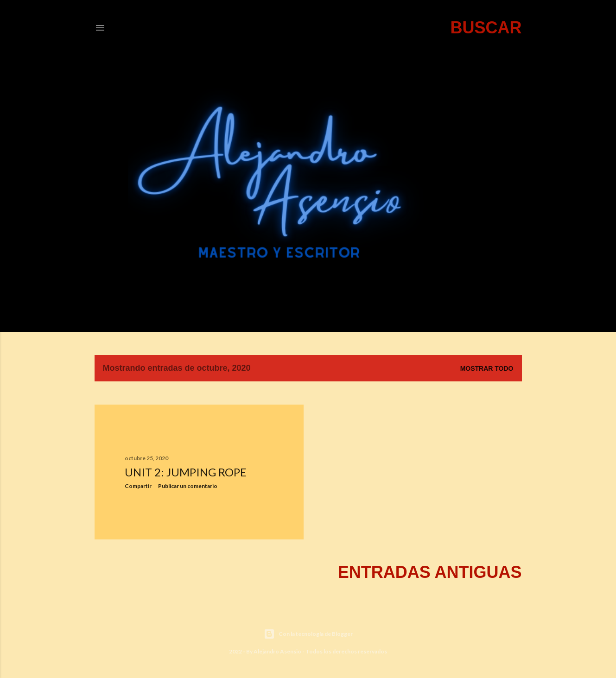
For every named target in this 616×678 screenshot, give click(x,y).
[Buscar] (486, 28)
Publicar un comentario (188, 486)
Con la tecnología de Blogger (308, 634)
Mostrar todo (487, 368)
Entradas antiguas (430, 572)
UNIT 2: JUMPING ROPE (186, 472)
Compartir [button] (138, 486)
